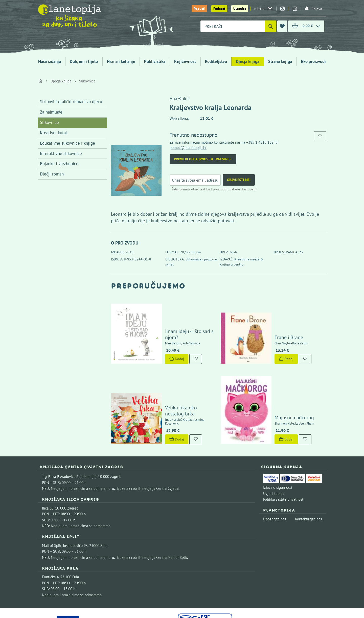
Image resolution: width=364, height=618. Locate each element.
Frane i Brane (274, 319)
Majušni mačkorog (280, 378)
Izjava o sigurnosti (278, 448)
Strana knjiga (280, 61)
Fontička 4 (50, 537)
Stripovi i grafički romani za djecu (71, 102)
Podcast (219, 9)
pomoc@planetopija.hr (188, 148)
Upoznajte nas (275, 479)
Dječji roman (52, 174)
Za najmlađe (51, 112)
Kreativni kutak (54, 133)
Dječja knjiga (248, 61)
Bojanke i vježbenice (59, 164)
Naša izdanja (50, 61)
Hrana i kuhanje (121, 61)
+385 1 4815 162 (260, 142)
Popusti (199, 9)
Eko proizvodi (313, 61)
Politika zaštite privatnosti (284, 460)
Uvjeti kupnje (274, 454)
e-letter (263, 9)
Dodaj (162, 340)
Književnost (185, 61)
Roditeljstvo (216, 61)
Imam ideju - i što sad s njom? (182, 319)
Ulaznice (240, 9)
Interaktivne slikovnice (61, 153)
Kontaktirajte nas (308, 479)
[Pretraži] (271, 26)
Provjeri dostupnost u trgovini (203, 159)
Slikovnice (87, 81)
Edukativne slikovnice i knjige (67, 143)
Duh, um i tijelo (84, 61)
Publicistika (155, 61)
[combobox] (233, 26)
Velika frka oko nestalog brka (182, 378)
